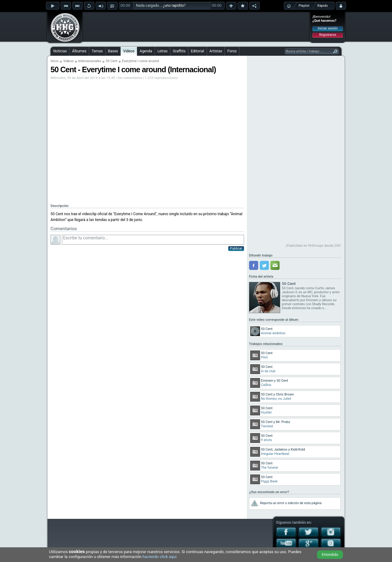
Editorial (197, 51)
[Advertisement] (196, 27)
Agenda (146, 51)
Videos (129, 51)
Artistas (216, 51)
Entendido (330, 555)
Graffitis (179, 51)
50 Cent (111, 61)
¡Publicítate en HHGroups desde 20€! (313, 246)
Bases (113, 51)
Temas (97, 51)
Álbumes (79, 51)
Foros (232, 51)
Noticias (60, 51)
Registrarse (328, 35)
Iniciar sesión (328, 28)
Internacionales (90, 61)
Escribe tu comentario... (153, 240)
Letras (162, 51)
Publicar (236, 248)
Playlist (304, 6)
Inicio (55, 61)
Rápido (322, 6)
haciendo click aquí (159, 557)
